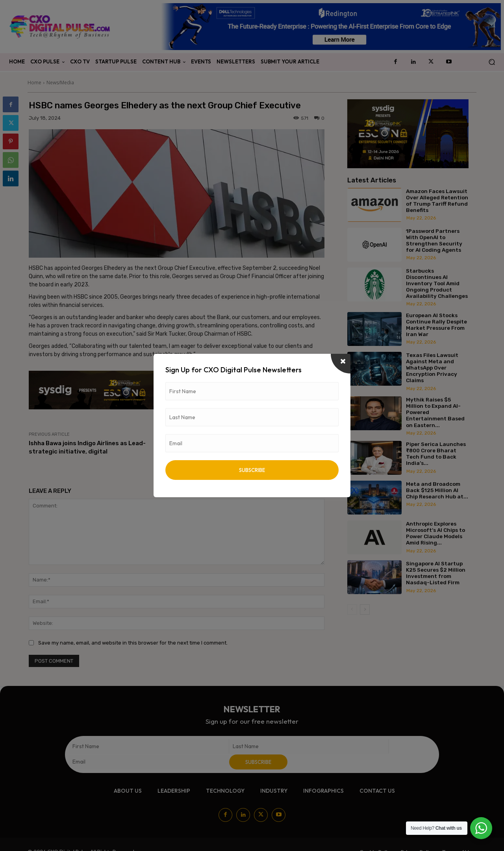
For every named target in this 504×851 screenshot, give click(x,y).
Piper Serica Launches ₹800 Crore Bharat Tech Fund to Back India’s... (436, 454)
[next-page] (365, 609)
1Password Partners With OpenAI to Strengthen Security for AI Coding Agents (434, 241)
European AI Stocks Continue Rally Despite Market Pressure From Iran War (436, 325)
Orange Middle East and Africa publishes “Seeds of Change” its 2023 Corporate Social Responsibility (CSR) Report (254, 452)
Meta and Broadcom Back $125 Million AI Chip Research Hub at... (437, 490)
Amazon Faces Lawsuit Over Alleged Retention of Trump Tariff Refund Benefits (437, 201)
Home (34, 83)
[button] (492, 62)
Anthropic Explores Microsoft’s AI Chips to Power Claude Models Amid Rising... (435, 533)
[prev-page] (352, 609)
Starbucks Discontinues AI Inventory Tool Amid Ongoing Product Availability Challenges (437, 283)
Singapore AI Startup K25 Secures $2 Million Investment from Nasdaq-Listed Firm (436, 573)
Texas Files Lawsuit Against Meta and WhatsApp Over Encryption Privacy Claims (432, 368)
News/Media (60, 83)
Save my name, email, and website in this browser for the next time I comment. (133, 643)
